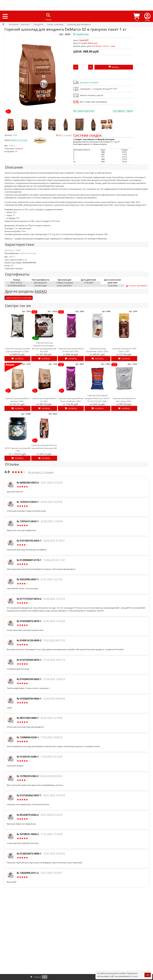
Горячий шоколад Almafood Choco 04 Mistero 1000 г (71, 400)
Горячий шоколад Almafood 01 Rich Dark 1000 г (71, 350)
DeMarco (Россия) (19, 140)
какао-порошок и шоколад (19, 298)
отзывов (64, 135)
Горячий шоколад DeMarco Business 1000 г (17, 400)
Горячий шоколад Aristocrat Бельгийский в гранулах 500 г (44, 448)
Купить (17, 359)
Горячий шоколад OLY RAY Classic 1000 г (124, 350)
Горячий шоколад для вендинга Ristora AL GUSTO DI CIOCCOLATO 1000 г (97, 398)
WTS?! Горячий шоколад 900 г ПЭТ (17, 450)
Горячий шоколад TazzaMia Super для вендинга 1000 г (17, 350)
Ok (148, 975)
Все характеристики (84, 111)
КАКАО (41, 291)
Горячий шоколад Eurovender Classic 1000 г (97, 350)
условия (134, 976)
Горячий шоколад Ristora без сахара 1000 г (124, 400)
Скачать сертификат (136, 286)
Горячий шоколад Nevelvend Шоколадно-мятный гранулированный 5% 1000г (44, 347)
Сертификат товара (123, 111)
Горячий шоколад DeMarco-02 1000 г (44, 400)
